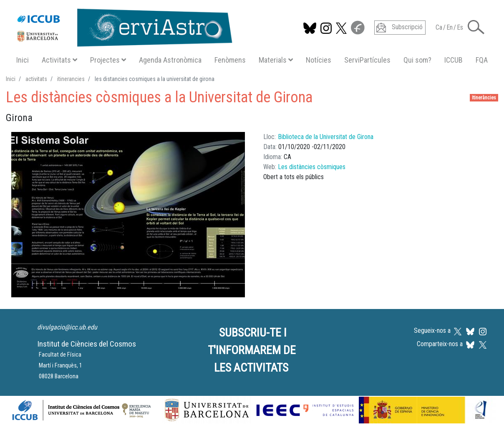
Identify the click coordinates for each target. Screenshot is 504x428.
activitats (36, 79)
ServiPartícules (367, 60)
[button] (476, 27)
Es (460, 27)
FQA (482, 60)
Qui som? (417, 60)
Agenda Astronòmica (170, 60)
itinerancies (71, 79)
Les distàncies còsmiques (312, 167)
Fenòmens (230, 60)
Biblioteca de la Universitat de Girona (326, 137)
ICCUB (454, 60)
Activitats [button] (59, 60)
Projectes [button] (108, 60)
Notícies (319, 60)
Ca (439, 27)
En (450, 27)
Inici (23, 60)
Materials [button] (276, 60)
